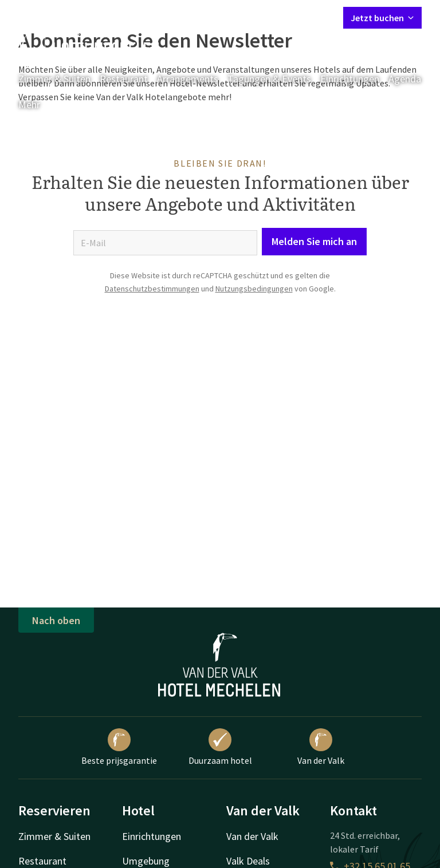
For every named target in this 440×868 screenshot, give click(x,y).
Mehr (37, 104)
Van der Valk (321, 747)
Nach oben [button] (56, 620)
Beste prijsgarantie (119, 747)
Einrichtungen (350, 79)
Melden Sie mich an (314, 241)
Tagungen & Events (269, 79)
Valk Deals (248, 861)
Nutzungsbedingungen (254, 289)
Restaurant (124, 79)
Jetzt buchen (382, 18)
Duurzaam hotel (220, 747)
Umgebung (146, 861)
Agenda (405, 79)
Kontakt (203, 17)
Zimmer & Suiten (54, 79)
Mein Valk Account (265, 17)
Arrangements (188, 79)
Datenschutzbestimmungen (152, 289)
